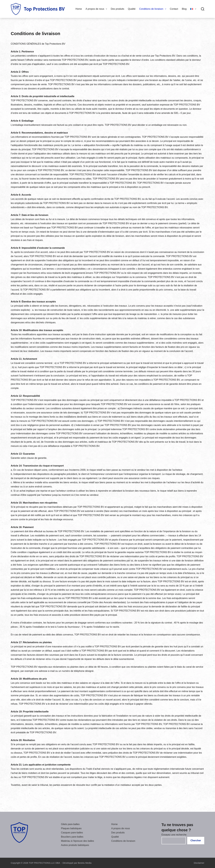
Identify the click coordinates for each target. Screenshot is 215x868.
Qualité (132, 9)
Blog (184, 9)
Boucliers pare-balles (72, 837)
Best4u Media (85, 863)
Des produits (118, 9)
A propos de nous (97, 9)
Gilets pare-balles (70, 824)
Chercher (196, 840)
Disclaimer (199, 863)
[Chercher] (203, 9)
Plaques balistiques (71, 828)
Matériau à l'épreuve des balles (78, 841)
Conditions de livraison (153, 9)
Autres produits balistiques (75, 845)
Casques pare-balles (72, 833)
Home (79, 9)
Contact (174, 9)
